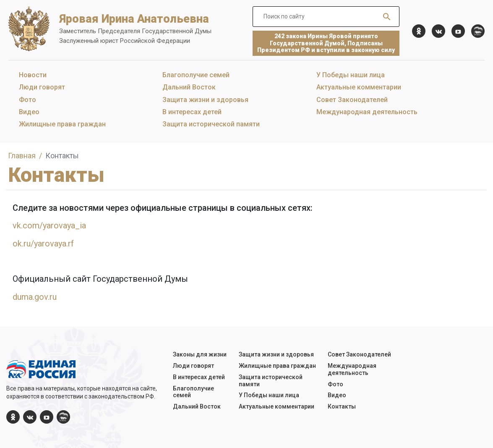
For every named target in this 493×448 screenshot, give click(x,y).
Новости (33, 75)
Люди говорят (42, 87)
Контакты (342, 406)
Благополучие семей (196, 75)
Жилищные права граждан (62, 124)
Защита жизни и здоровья (205, 100)
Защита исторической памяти (211, 124)
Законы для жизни (200, 354)
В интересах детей (192, 112)
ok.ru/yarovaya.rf (43, 244)
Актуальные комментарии (359, 87)
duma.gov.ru (35, 297)
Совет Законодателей (352, 100)
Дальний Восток (189, 87)
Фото (27, 100)
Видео (29, 112)
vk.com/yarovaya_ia (49, 225)
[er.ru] (478, 31)
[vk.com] (438, 31)
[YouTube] (458, 31)
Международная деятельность (367, 112)
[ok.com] (419, 31)
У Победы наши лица (351, 75)
